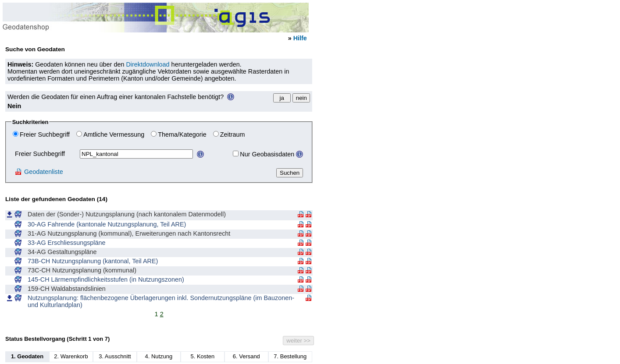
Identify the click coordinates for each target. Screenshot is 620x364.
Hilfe (300, 38)
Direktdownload (148, 64)
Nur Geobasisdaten (267, 154)
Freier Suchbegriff (45, 134)
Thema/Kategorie (182, 134)
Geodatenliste (39, 172)
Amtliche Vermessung (114, 134)
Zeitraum (233, 134)
